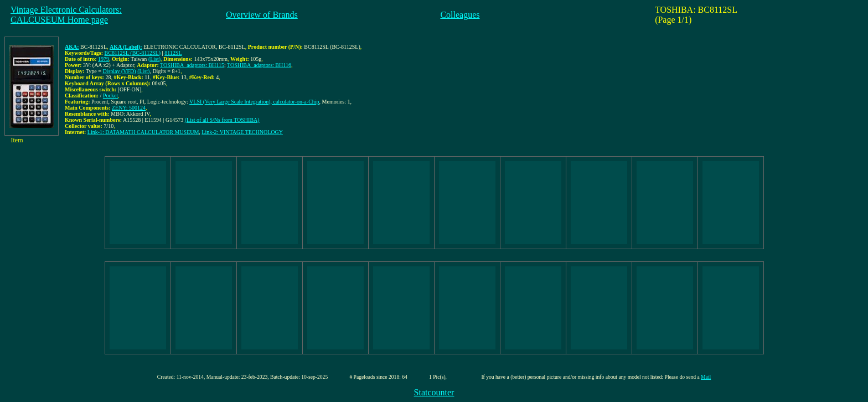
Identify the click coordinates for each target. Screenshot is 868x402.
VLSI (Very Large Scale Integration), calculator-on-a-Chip (254, 102)
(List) (154, 59)
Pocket (110, 96)
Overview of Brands (262, 15)
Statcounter (434, 392)
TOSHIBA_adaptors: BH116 (259, 65)
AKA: (72, 47)
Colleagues (460, 15)
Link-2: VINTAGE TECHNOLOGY (242, 132)
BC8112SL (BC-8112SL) (133, 53)
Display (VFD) (119, 71)
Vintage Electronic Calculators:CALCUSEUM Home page (66, 15)
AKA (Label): (126, 47)
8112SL (173, 53)
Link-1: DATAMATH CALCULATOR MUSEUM (143, 132)
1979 (104, 59)
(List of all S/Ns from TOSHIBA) (222, 120)
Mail (706, 377)
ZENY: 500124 (129, 108)
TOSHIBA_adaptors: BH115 (192, 65)
